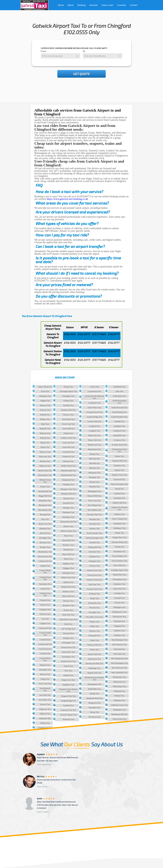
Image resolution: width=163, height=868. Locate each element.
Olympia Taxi (94, 556)
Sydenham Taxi (119, 524)
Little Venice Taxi (95, 408)
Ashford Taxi (45, 415)
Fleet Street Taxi (68, 419)
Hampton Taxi (68, 484)
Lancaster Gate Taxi (68, 710)
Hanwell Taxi (68, 498)
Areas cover (107, 5)
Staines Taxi (119, 456)
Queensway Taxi (94, 659)
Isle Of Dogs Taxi (68, 629)
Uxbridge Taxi (119, 593)
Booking (81, 5)
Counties (122, 5)
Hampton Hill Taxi (68, 494)
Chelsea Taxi (45, 605)
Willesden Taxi (119, 700)
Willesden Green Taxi (119, 705)
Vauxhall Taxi (119, 598)
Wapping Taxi (119, 626)
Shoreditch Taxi (95, 708)
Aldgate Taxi (45, 401)
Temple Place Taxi (119, 537)
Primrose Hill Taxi (94, 645)
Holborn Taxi (68, 582)
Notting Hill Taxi (95, 547)
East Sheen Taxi (45, 700)
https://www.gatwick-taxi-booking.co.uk (67, 199)
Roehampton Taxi (95, 684)
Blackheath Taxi (45, 505)
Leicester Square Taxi (68, 715)
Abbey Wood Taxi (45, 387)
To (84, 51)
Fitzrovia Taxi (68, 415)
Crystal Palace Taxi (45, 659)
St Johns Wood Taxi (119, 445)
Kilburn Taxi (68, 675)
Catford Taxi (45, 589)
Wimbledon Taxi (119, 710)
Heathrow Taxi (68, 545)
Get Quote (82, 74)
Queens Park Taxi (94, 654)
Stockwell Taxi (119, 479)
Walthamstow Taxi (119, 612)
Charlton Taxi (45, 600)
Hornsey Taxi (68, 601)
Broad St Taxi (45, 533)
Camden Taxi (45, 566)
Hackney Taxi (68, 461)
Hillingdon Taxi (68, 573)
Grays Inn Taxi (69, 443)
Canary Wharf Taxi (45, 571)
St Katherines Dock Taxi (119, 450)
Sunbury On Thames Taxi (119, 508)
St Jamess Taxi (119, 440)
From (43, 51)
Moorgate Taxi (94, 477)
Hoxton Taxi (68, 610)
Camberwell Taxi (45, 561)
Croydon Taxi (45, 654)
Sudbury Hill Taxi (119, 503)
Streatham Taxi (119, 498)
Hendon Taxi (68, 550)
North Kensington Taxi (94, 538)
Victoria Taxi (119, 603)
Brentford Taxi (45, 529)
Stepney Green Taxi (119, 475)
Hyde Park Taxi (69, 615)
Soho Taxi (119, 391)
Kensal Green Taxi (68, 647)
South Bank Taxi (119, 396)
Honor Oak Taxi (68, 596)
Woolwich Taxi (68, 719)
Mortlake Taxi (95, 487)
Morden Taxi (94, 482)
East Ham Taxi (45, 695)
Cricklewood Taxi (45, 644)
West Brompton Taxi (119, 640)
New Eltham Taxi (94, 505)
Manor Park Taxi (95, 440)
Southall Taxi (119, 421)
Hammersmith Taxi (68, 475)
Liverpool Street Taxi (94, 412)
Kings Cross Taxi (69, 680)
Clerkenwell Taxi (45, 628)
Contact (134, 5)
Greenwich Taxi (68, 457)
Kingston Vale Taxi (68, 696)
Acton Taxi (45, 391)
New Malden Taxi (94, 510)
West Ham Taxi (119, 654)
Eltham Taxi (45, 723)
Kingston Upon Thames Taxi (68, 690)
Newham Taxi (94, 524)
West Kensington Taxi (119, 663)
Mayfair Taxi (94, 454)
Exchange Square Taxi (68, 391)
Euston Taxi (69, 387)
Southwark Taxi (119, 431)
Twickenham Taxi (119, 579)
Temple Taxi (119, 533)
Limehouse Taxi (95, 403)
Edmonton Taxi (45, 718)
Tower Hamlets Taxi (119, 561)
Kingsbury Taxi (68, 685)
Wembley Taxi (119, 635)
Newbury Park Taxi (95, 515)
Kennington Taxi (68, 643)
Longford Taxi (95, 426)
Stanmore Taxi (119, 466)
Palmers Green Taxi (95, 580)
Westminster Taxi (119, 677)
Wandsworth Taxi (119, 617)
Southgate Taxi (119, 426)
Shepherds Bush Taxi (95, 698)
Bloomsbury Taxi (45, 510)
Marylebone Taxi (94, 449)
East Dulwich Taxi (45, 689)
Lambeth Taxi (68, 705)
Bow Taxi (45, 519)
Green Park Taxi (68, 447)
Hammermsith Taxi (68, 471)
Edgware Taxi (45, 714)
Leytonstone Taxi (94, 391)
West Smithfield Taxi (119, 673)
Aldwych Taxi (45, 405)
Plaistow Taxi (94, 631)
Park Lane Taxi (95, 584)
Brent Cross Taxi (45, 524)
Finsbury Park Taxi (68, 410)
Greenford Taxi (69, 452)
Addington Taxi (45, 396)
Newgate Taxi (94, 519)
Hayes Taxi (68, 536)
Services (94, 5)
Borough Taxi (45, 515)
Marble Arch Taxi (94, 445)
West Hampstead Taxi (119, 658)
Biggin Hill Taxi (45, 496)
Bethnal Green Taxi (45, 481)
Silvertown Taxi (94, 717)
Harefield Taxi (68, 503)
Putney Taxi (94, 650)
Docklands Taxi (45, 670)
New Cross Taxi (94, 501)
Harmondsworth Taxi (68, 522)
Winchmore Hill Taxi (119, 714)
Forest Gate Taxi (69, 424)
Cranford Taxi (45, 640)
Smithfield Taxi (119, 387)
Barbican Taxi (45, 433)
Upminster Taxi (119, 584)
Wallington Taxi (119, 607)
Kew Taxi (68, 671)
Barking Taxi (45, 438)
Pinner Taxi (95, 626)
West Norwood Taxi (119, 668)
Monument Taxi (94, 473)
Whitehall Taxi (119, 691)
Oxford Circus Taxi (94, 570)
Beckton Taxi (45, 461)
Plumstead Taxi (94, 636)
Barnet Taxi (45, 447)
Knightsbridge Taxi (68, 701)
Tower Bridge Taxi (119, 556)
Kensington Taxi (68, 657)
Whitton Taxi (119, 696)
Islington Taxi (68, 638)
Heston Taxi (68, 559)
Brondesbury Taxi (45, 552)
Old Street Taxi (94, 552)
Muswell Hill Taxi (94, 496)
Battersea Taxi (45, 452)
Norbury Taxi (95, 529)
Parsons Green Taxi (95, 589)
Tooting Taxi (119, 547)
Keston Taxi (68, 666)
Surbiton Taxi (119, 514)
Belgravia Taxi (45, 466)
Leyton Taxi (94, 387)
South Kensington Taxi (119, 402)
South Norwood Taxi (119, 408)
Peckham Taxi (95, 594)
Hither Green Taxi (68, 578)
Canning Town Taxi (45, 578)
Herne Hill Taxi (69, 554)
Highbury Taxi (68, 564)
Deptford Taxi (45, 665)
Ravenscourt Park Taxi (94, 663)
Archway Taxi (45, 410)
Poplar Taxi (95, 640)
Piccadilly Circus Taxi (95, 617)
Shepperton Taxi (94, 703)
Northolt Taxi (95, 542)
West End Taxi (119, 649)
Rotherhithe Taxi (95, 689)
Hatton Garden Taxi (68, 531)
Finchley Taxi (68, 405)
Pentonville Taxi (94, 603)
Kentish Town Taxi (68, 661)
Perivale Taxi (95, 608)
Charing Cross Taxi (45, 594)
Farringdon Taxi (68, 396)
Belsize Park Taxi (45, 471)
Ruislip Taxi (94, 694)
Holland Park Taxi (69, 587)
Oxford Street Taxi (94, 575)
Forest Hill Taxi (68, 429)
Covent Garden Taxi (45, 634)
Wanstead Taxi (119, 621)
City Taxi (45, 619)
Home (61, 5)
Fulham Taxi (68, 433)
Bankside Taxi (45, 429)
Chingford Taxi (45, 610)
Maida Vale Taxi (94, 435)
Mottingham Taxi (94, 491)
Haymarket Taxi (68, 540)
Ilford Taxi (68, 624)
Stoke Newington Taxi (119, 484)
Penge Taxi (95, 598)
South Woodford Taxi (119, 417)
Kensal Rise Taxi (68, 652)
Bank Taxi (45, 424)
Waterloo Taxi (119, 631)
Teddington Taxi (119, 528)
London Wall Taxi (94, 421)
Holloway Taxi (68, 592)
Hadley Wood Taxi (68, 466)
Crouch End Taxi (45, 649)
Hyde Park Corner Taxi (68, 619)
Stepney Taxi (119, 470)
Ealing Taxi (45, 679)
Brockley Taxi (45, 542)
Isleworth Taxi (68, 633)
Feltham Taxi (68, 401)
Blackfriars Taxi (45, 501)
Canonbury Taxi (45, 584)
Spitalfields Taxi (119, 435)
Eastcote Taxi (45, 704)
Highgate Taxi (68, 568)
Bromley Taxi (45, 547)
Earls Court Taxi (45, 684)
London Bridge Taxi (94, 417)
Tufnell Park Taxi (119, 575)
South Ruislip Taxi (119, 412)
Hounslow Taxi (69, 605)
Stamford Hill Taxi (119, 461)
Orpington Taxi (94, 561)
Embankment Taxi (45, 728)
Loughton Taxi (94, 431)
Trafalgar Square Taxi (119, 570)
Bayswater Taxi (45, 457)
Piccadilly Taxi (94, 612)
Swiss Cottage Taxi (119, 519)
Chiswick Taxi (45, 614)
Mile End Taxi (94, 459)
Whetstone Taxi (119, 682)
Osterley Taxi (95, 566)
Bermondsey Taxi (45, 475)
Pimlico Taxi (95, 622)
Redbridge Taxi (94, 668)
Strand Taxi (119, 489)
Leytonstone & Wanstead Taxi (95, 397)
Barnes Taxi (45, 443)
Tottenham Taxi (119, 552)
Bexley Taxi (45, 487)
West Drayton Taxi (119, 645)
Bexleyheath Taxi (45, 491)
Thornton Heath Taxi (119, 542)
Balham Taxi (45, 419)
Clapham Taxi (45, 623)
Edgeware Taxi (45, 709)
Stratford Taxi (119, 493)
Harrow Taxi (68, 526)
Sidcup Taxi (94, 712)
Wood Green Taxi (119, 719)
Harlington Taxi (68, 517)
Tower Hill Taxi (119, 565)
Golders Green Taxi (68, 438)
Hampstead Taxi (68, 480)
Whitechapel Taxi (119, 686)
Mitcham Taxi (94, 468)
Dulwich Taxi (45, 674)
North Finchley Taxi (94, 533)
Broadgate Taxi (45, 538)
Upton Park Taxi (119, 589)
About (71, 5)
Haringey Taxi (68, 508)
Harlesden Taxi (68, 512)
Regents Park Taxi (94, 673)
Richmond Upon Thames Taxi (95, 679)
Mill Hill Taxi (95, 463)
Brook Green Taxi (45, 556)
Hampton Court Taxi (69, 489)
